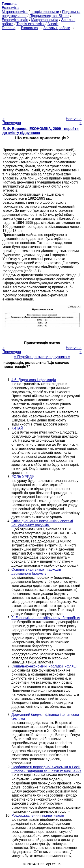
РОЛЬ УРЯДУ (23, 477)
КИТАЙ (17, 428)
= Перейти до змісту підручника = (42, 357)
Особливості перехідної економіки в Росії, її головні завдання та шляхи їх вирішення (46, 769)
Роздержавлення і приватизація (38, 815)
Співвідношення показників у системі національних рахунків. (42, 523)
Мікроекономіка (15, 12)
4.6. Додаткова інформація (34, 380)
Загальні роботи (57, 28)
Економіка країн (15, 20)
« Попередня (12, 121)
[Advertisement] (42, 72)
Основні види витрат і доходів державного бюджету (36, 571)
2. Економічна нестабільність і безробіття (46, 618)
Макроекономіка (45, 20)
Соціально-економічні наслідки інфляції (44, 666)
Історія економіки (45, 12)
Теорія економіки (30, 24)
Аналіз (53, 24)
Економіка (10, 8)
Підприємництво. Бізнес (49, 16)
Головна (9, 28)
